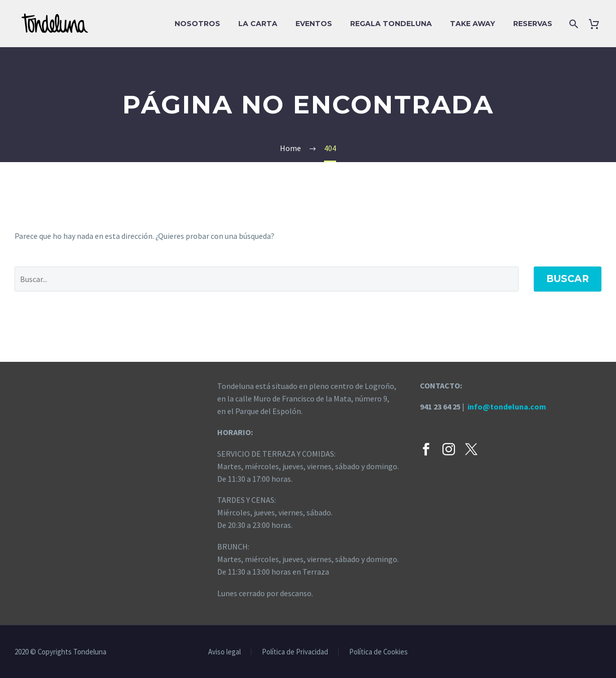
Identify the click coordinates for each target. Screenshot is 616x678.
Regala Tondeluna (391, 24)
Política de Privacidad (295, 652)
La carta (258, 24)
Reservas (533, 24)
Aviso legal (224, 652)
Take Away (473, 24)
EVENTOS (314, 24)
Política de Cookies (378, 652)
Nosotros (197, 24)
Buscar (568, 279)
